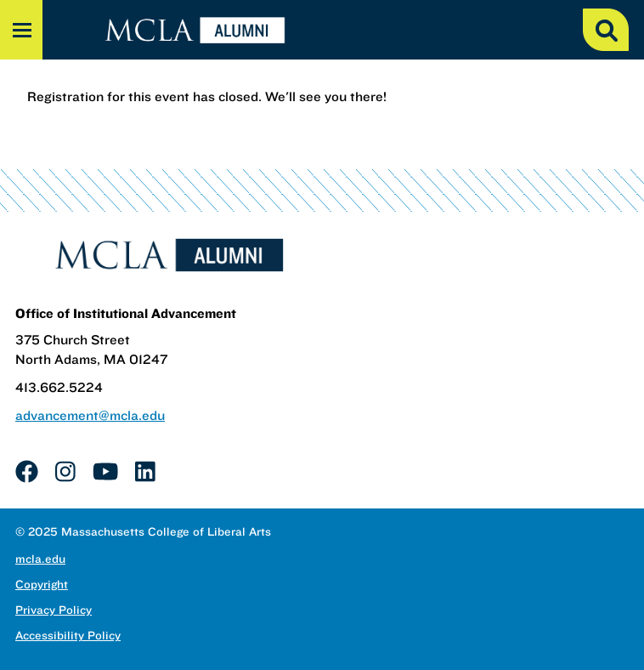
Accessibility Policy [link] (68, 635)
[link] (27, 471)
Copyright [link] (42, 584)
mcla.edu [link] (40, 559)
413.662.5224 (59, 387)
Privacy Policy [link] (54, 610)
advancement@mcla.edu (90, 415)
